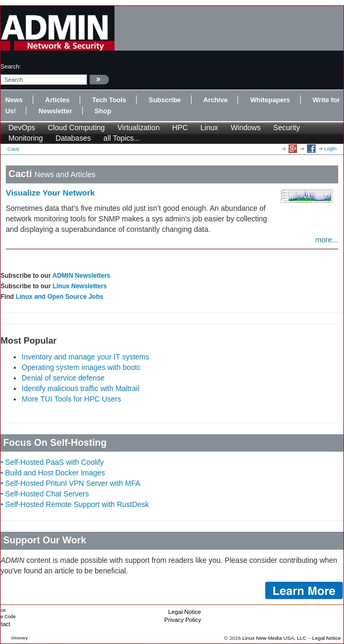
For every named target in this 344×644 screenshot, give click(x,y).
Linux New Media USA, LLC (274, 638)
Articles (58, 100)
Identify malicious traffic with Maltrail (80, 388)
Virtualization (139, 128)
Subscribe (165, 100)
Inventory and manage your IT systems (85, 357)
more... (327, 240)
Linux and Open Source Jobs (60, 297)
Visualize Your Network (50, 193)
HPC (180, 128)
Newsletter (55, 111)
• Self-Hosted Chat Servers (45, 494)
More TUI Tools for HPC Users (71, 399)
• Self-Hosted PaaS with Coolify (52, 462)
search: (11, 66)
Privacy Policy (183, 620)
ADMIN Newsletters (81, 276)
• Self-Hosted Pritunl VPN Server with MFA (70, 483)
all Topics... (122, 138)
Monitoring (26, 138)
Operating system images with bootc (81, 367)
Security (287, 128)
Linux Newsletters (80, 286)
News (14, 100)
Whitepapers (270, 100)
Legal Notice (185, 612)
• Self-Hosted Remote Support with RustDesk (75, 504)
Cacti (13, 149)
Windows (246, 128)
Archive (215, 100)
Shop (103, 111)
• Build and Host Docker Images (53, 473)
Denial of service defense (63, 378)
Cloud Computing (76, 128)
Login (330, 148)
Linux (209, 128)
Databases (73, 138)
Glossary (20, 638)
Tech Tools (109, 100)
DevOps (22, 128)
